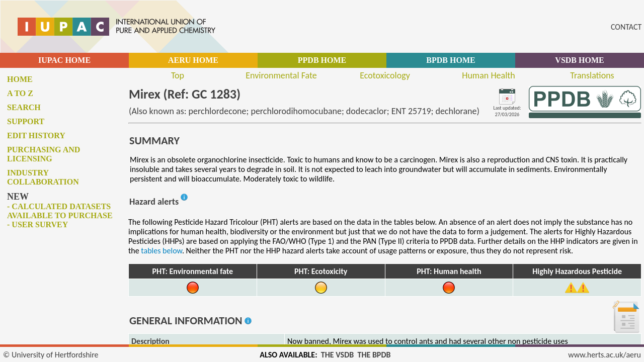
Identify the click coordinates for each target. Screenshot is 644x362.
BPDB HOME (451, 60)
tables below (162, 251)
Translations (592, 75)
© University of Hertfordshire (51, 355)
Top (178, 75)
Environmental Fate (281, 75)
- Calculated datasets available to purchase (60, 211)
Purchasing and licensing (44, 154)
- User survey (37, 224)
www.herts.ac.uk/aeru (605, 355)
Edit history (36, 135)
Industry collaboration (43, 177)
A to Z (20, 93)
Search (24, 107)
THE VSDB (337, 355)
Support (26, 121)
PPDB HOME (322, 60)
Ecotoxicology (385, 75)
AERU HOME (193, 60)
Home (20, 79)
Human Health (489, 75)
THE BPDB (374, 355)
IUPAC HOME (64, 60)
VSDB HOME (579, 60)
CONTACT (626, 27)
